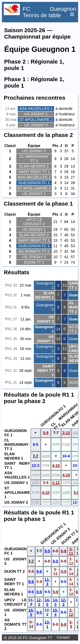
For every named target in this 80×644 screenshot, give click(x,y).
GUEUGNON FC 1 (34, 183)
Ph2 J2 (11, 295)
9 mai (11, 114)
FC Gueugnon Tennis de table (49, 12)
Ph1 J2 (11, 371)
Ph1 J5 (11, 339)
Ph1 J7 (11, 319)
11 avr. (11, 109)
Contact (63, 637)
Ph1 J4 (11, 349)
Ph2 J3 (11, 285)
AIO (73, 642)
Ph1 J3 (11, 358)
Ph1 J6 (11, 329)
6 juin (11, 125)
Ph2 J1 (11, 307)
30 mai (11, 120)
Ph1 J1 (11, 382)
